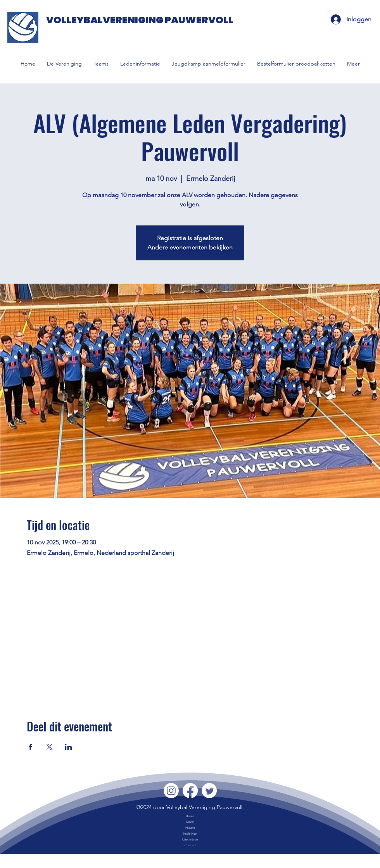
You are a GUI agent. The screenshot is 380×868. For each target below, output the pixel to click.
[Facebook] (190, 791)
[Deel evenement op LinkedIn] (68, 747)
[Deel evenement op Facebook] (30, 747)
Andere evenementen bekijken (190, 247)
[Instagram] (171, 791)
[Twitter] (209, 791)
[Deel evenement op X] (49, 747)
